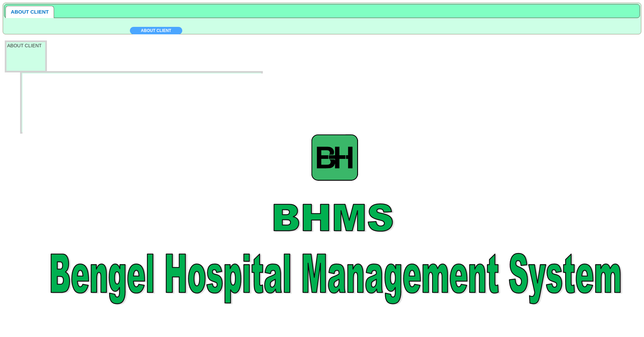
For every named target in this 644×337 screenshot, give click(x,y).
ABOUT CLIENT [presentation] (30, 12)
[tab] (30, 12)
